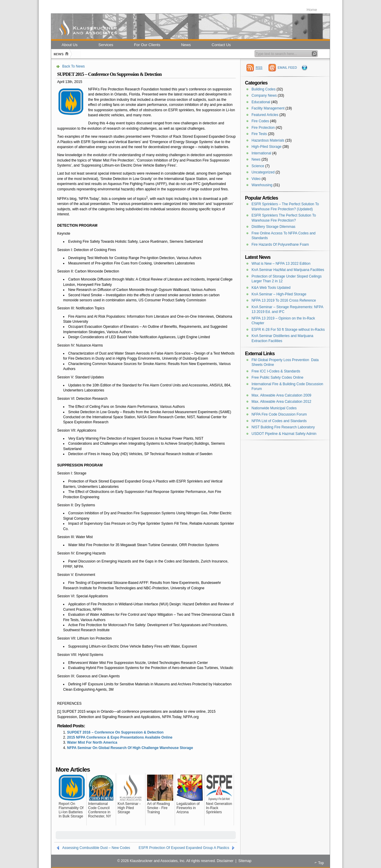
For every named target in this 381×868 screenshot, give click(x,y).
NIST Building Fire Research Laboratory (283, 427)
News (256, 159)
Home (312, 10)
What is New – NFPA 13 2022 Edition (281, 264)
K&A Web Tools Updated (271, 288)
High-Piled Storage (267, 147)
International (261, 153)
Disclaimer (225, 861)
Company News (264, 95)
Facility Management (268, 108)
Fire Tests (259, 134)
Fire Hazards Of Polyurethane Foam (280, 245)
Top (321, 863)
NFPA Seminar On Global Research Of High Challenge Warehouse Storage (130, 748)
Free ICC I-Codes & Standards (276, 371)
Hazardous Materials (268, 140)
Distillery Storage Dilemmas (273, 227)
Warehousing (262, 185)
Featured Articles (265, 115)
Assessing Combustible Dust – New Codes (96, 848)
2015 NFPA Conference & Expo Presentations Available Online (120, 737)
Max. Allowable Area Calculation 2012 (281, 402)
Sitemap (245, 861)
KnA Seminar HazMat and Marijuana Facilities (288, 270)
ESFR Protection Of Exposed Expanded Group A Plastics (184, 848)
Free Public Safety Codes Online (277, 377)
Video (256, 179)
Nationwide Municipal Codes (274, 408)
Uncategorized (263, 172)
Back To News (74, 66)
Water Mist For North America (92, 742)
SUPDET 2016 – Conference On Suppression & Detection (115, 732)
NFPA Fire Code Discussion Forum (279, 414)
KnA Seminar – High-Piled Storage (279, 294)
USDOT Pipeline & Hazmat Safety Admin (284, 434)
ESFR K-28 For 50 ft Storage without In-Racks (288, 330)
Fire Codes (260, 121)
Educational (261, 102)
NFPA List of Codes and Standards (279, 421)
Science (258, 166)
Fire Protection (263, 128)
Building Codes (264, 89)
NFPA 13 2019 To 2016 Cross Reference (284, 300)
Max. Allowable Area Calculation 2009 (281, 395)
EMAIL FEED (287, 68)
